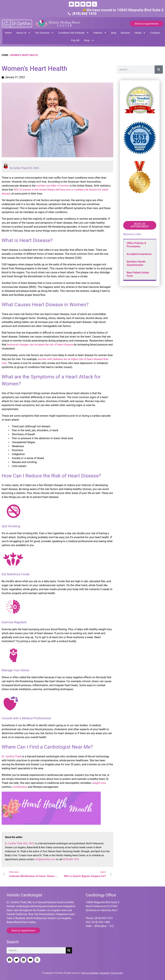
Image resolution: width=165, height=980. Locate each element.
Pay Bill (75, 40)
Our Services (44, 33)
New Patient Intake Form (138, 274)
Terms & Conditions (90, 973)
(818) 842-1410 (71, 859)
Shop (89, 40)
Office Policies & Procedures (136, 245)
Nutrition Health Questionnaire (136, 263)
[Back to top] (160, 961)
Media (140, 33)
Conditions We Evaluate (74, 33)
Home (8, 33)
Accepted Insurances (139, 254)
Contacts (155, 33)
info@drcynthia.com (45, 859)
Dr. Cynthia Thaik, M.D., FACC (20, 843)
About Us (23, 33)
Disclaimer (105, 973)
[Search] (159, 70)
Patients (100, 33)
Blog (114, 33)
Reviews (125, 33)
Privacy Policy (117, 973)
